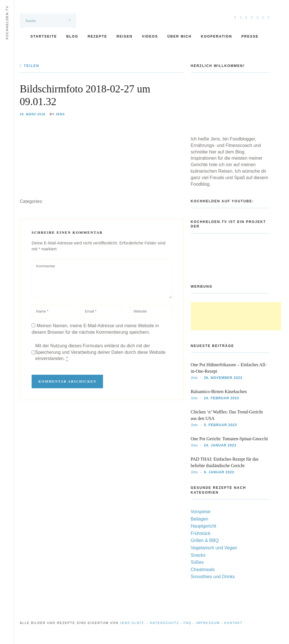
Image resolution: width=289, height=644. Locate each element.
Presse (250, 36)
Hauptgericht (204, 526)
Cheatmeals (203, 570)
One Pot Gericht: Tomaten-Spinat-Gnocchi (229, 439)
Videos (150, 36)
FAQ (187, 623)
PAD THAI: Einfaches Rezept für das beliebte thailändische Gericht (225, 462)
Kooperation (216, 36)
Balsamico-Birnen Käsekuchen (219, 392)
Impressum (208, 623)
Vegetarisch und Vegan (214, 548)
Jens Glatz (132, 623)
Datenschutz (164, 623)
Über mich (179, 36)
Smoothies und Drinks (213, 577)
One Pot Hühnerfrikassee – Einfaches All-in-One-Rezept (229, 368)
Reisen (125, 36)
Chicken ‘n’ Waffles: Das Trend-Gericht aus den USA (227, 415)
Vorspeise (201, 512)
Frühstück (201, 533)
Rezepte (97, 36)
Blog (72, 36)
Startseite (44, 36)
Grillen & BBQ (205, 540)
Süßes (197, 562)
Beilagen (200, 519)
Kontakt (234, 623)
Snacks (198, 555)
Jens (60, 114)
